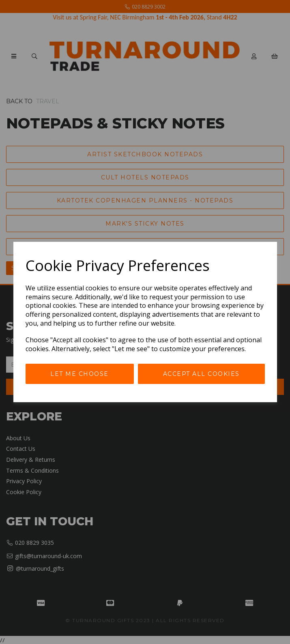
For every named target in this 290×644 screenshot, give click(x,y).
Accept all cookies (201, 374)
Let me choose (79, 374)
